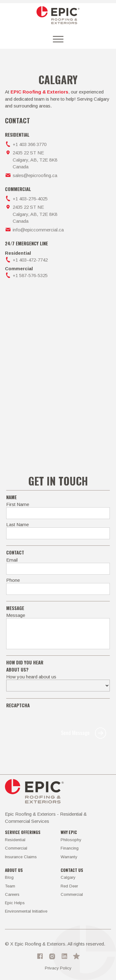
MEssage (15, 608)
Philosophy (71, 840)
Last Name (17, 524)
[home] (58, 16)
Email (12, 560)
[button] (58, 39)
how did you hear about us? (25, 666)
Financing (70, 848)
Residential (15, 840)
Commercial (16, 848)
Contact (15, 552)
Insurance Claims (21, 857)
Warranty (69, 857)
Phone (13, 580)
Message (16, 615)
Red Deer (69, 886)
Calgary (68, 877)
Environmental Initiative (26, 911)
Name (11, 497)
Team (10, 886)
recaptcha (18, 705)
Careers (12, 894)
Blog (9, 877)
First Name (18, 504)
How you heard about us (31, 677)
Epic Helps (15, 903)
